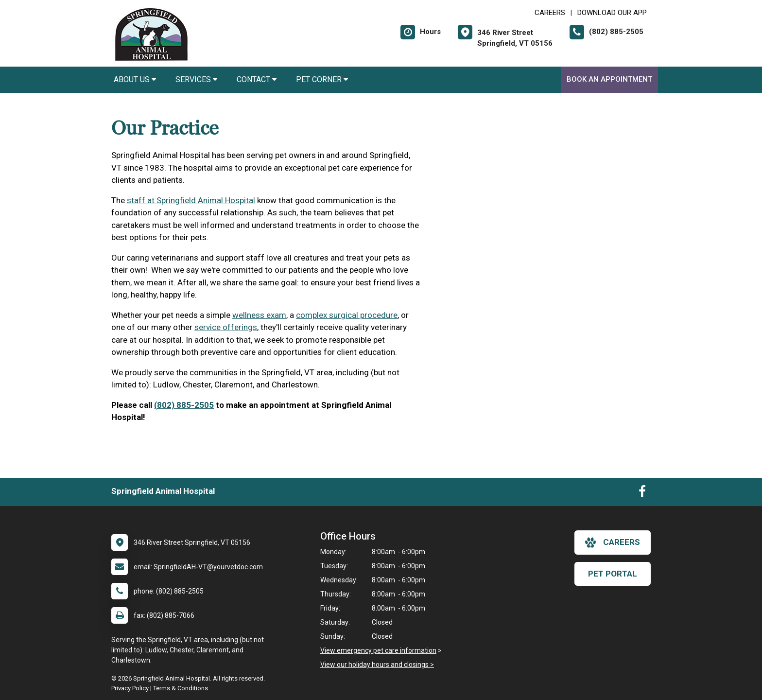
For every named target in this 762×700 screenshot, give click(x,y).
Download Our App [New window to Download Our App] (612, 13)
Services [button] (196, 79)
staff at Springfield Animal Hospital (191, 200)
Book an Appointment (609, 79)
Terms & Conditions (181, 688)
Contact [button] (257, 79)
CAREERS (550, 13)
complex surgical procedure (347, 315)
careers (613, 542)
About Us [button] (135, 79)
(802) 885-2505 (184, 405)
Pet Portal (613, 574)
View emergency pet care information (378, 650)
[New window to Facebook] (642, 493)
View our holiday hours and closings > (377, 665)
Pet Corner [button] (322, 79)
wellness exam (259, 315)
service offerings (226, 327)
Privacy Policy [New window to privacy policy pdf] (130, 688)
